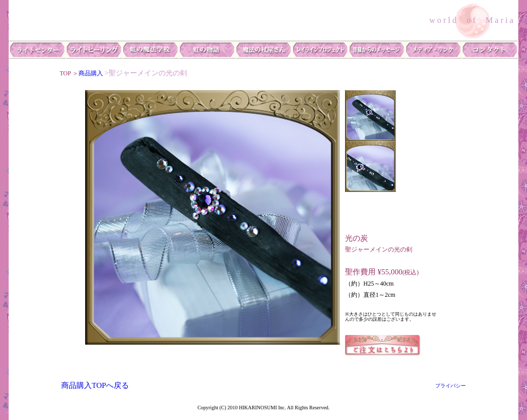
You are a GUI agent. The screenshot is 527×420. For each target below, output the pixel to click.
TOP (66, 73)
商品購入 (91, 73)
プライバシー (453, 386)
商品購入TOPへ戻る (95, 385)
